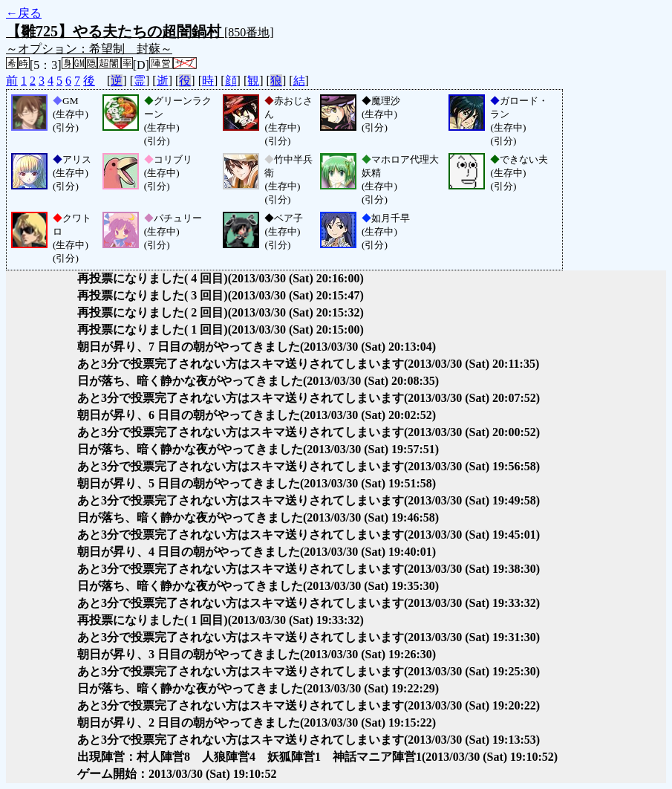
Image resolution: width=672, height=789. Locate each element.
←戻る (24, 13)
